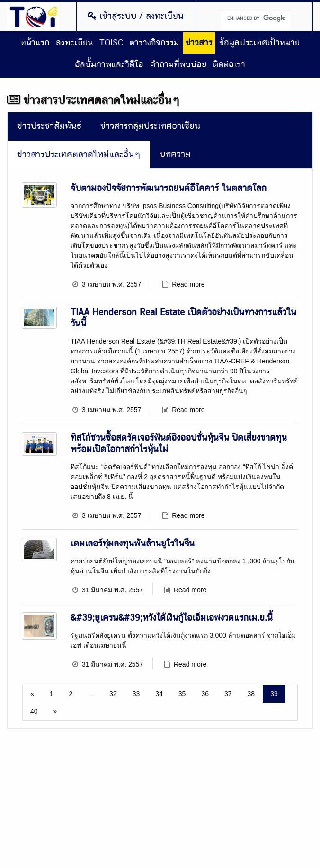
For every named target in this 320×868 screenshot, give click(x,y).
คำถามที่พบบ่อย (178, 65)
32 (113, 694)
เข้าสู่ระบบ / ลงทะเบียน (136, 16)
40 (34, 711)
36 (205, 694)
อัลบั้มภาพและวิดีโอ (109, 65)
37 (228, 694)
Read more (188, 284)
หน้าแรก (35, 43)
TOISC (111, 43)
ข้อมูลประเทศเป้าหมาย (259, 43)
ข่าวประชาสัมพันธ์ (49, 126)
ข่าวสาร (199, 43)
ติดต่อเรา (229, 65)
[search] (256, 19)
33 (136, 694)
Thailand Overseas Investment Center (33, 17)
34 (159, 694)
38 (251, 694)
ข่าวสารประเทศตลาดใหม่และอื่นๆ (79, 155)
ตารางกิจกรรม (154, 43)
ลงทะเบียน (74, 43)
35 (182, 694)
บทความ (175, 154)
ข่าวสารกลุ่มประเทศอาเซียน (150, 126)
